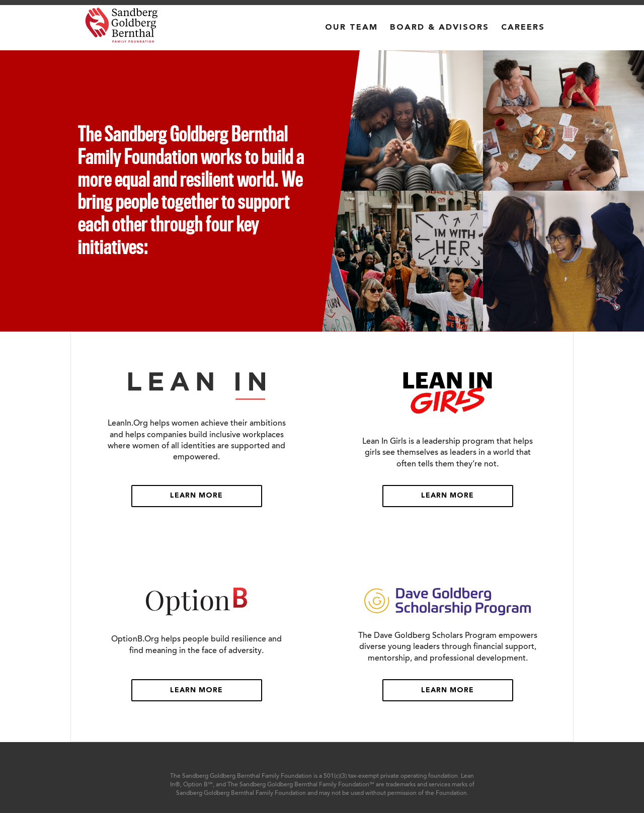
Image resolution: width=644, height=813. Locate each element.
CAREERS (523, 28)
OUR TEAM (351, 28)
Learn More (196, 496)
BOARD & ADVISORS (439, 28)
